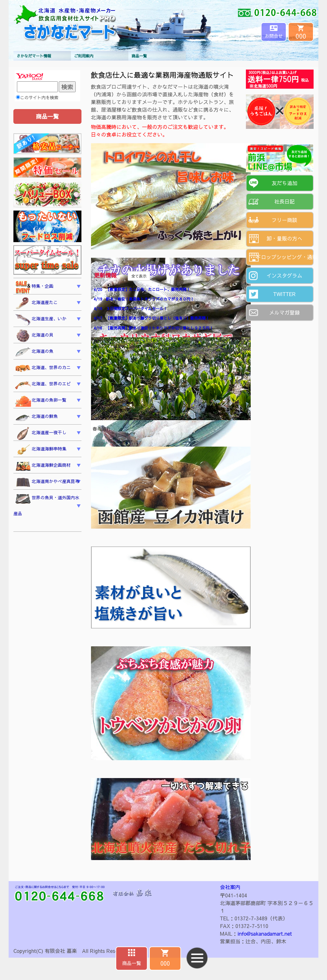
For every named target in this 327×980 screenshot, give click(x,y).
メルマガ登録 (285, 312)
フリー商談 (285, 220)
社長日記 (285, 201)
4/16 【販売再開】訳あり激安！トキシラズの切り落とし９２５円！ (154, 328)
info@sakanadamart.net (265, 933)
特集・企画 (34, 287)
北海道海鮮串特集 (41, 450)
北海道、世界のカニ (43, 368)
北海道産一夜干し (41, 434)
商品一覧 (139, 56)
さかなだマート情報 (34, 56)
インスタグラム (285, 275)
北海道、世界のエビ (43, 385)
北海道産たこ (36, 303)
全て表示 (139, 276)
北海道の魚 (34, 352)
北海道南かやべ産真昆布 (47, 483)
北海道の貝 (34, 336)
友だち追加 (285, 183)
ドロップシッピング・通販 (285, 257)
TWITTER (284, 294)
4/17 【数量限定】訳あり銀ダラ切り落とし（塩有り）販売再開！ (152, 318)
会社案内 (230, 887)
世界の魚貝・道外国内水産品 (46, 505)
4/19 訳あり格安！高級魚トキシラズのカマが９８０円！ (144, 299)
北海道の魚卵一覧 (41, 401)
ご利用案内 (84, 56)
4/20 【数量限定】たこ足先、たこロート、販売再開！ (142, 289)
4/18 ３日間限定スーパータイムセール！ (131, 308)
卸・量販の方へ (285, 238)
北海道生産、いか (41, 320)
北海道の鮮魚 (36, 417)
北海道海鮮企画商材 (43, 466)
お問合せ (274, 36)
